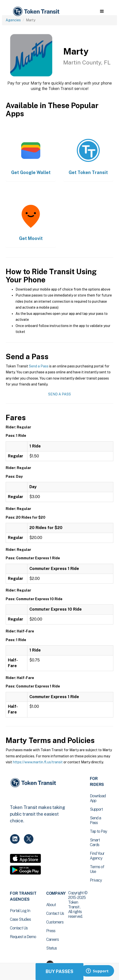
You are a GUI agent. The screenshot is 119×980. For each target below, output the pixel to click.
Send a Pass (39, 366)
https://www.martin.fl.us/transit (38, 762)
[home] (36, 12)
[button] (102, 11)
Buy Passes (59, 971)
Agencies (13, 20)
